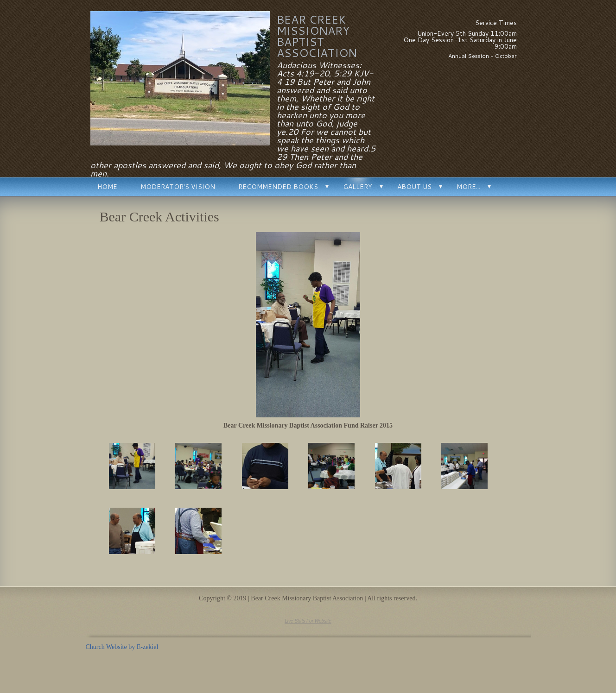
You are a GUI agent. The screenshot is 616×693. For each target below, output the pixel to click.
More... (468, 187)
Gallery (358, 187)
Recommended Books (278, 187)
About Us (414, 187)
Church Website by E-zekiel (122, 647)
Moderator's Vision (178, 187)
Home (107, 187)
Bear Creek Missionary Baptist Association (317, 36)
